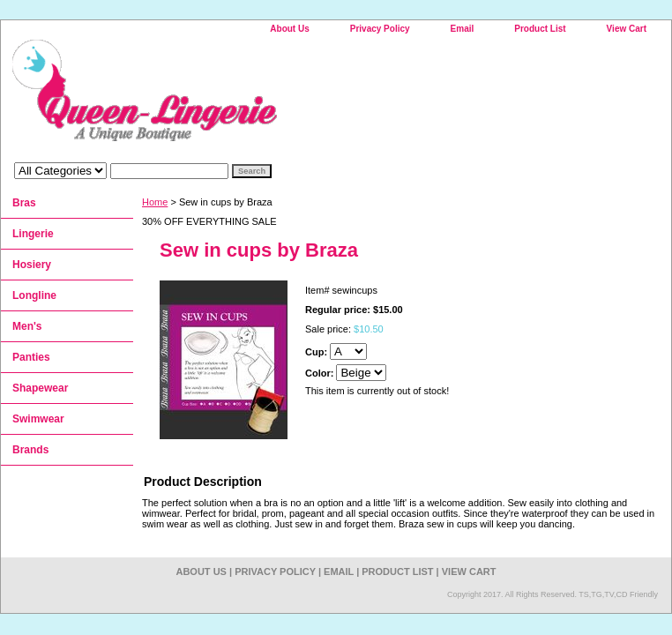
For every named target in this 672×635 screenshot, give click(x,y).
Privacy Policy (380, 29)
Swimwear (38, 419)
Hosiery (32, 265)
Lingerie (33, 234)
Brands (30, 450)
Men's (27, 326)
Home (155, 202)
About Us (289, 29)
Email (463, 29)
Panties (31, 357)
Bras (24, 203)
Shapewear (40, 388)
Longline (34, 295)
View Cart (627, 29)
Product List (540, 29)
